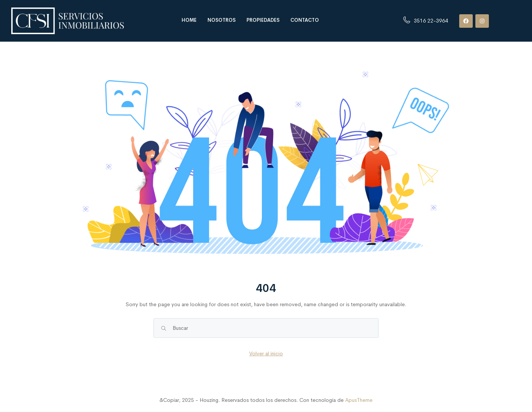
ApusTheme (359, 400)
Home (189, 20)
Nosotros (222, 20)
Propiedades (263, 20)
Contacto (305, 20)
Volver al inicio (266, 353)
